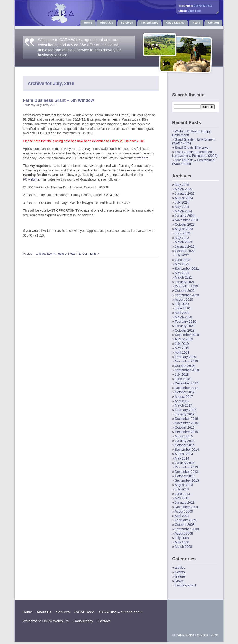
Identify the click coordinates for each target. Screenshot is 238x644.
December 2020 (187, 286)
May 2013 (182, 498)
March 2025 (183, 189)
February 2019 (185, 357)
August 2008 (184, 533)
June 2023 (182, 233)
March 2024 (183, 211)
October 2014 (185, 445)
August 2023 (184, 229)
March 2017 (183, 405)
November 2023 (187, 220)
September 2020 (187, 295)
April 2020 (182, 313)
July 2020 (182, 304)
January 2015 (185, 441)
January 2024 (185, 216)
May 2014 (182, 458)
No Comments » (88, 254)
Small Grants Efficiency (192, 148)
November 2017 (187, 388)
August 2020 (184, 299)
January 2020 (185, 326)
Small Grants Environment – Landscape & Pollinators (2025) (195, 154)
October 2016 (185, 427)
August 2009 (184, 511)
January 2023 (185, 246)
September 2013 (187, 480)
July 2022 (182, 255)
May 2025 (182, 185)
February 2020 (185, 322)
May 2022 (182, 264)
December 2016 (187, 419)
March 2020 (183, 317)
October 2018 (185, 366)
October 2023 (185, 224)
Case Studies (175, 23)
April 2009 (182, 516)
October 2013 (185, 476)
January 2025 (185, 194)
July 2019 (182, 344)
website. (143, 158)
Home (88, 23)
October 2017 (185, 392)
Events (51, 254)
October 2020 (185, 291)
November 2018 (187, 361)
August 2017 (184, 397)
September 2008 (187, 529)
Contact (213, 23)
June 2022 (182, 260)
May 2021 (182, 273)
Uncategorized (185, 585)
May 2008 (182, 542)
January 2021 (185, 282)
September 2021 (187, 269)
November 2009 (187, 507)
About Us (106, 23)
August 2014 (184, 454)
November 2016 (187, 423)
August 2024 (184, 198)
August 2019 (184, 339)
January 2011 (185, 503)
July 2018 (182, 375)
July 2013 (182, 489)
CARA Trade (84, 612)
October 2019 (185, 330)
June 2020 (182, 308)
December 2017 (187, 383)
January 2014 (185, 463)
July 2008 (182, 538)
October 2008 (185, 525)
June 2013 (182, 494)
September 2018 (187, 370)
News (196, 23)
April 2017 (182, 401)
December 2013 (187, 467)
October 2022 (185, 251)
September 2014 (187, 450)
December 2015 (187, 432)
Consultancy (150, 23)
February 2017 (185, 410)
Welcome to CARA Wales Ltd (46, 621)
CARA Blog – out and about (121, 612)
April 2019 (182, 352)
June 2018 (182, 379)
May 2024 (182, 207)
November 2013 (187, 472)
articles (41, 254)
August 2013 (184, 485)
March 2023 (183, 242)
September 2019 (187, 335)
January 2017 (185, 414)
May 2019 (182, 348)
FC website (31, 179)
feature (62, 254)
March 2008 (183, 547)
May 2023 (182, 238)
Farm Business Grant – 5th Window (58, 100)
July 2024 (182, 202)
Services (127, 23)
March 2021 (183, 277)
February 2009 (185, 520)
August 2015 (184, 436)
